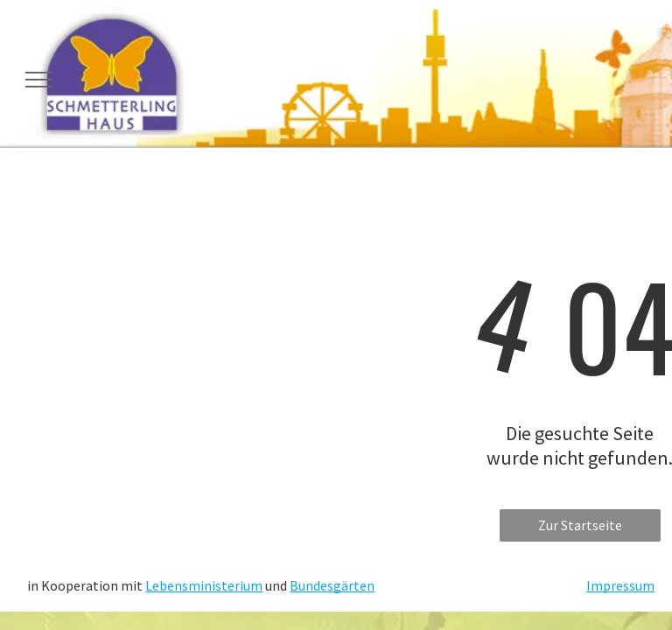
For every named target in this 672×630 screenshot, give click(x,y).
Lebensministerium (204, 585)
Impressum (620, 585)
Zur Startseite (580, 525)
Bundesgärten (332, 585)
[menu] (38, 80)
